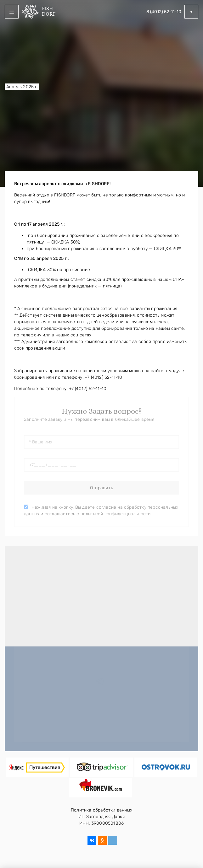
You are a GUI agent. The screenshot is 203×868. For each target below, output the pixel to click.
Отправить (101, 488)
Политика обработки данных (101, 810)
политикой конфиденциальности (116, 514)
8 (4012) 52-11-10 (164, 12)
